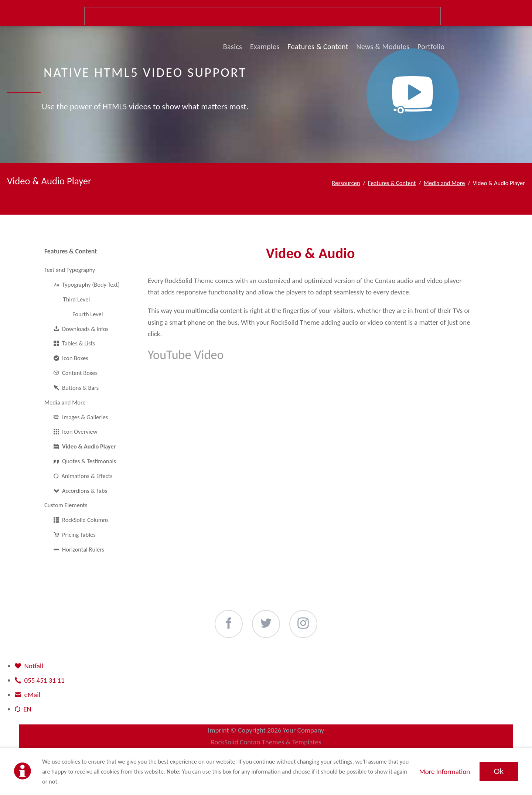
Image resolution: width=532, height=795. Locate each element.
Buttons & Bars (80, 388)
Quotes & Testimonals (89, 461)
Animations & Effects (87, 476)
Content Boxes (80, 373)
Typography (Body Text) (91, 284)
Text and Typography (70, 270)
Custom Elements (66, 505)
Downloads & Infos (85, 329)
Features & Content (392, 183)
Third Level (77, 299)
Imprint (219, 730)
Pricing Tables (79, 535)
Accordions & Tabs (85, 491)
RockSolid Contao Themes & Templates (266, 742)
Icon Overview (80, 431)
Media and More (444, 183)
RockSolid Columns (85, 520)
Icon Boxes (75, 358)
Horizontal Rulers (83, 549)
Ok (499, 771)
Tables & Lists (79, 343)
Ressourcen (346, 183)
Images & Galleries (85, 417)
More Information (444, 772)
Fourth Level (88, 314)
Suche (263, 16)
